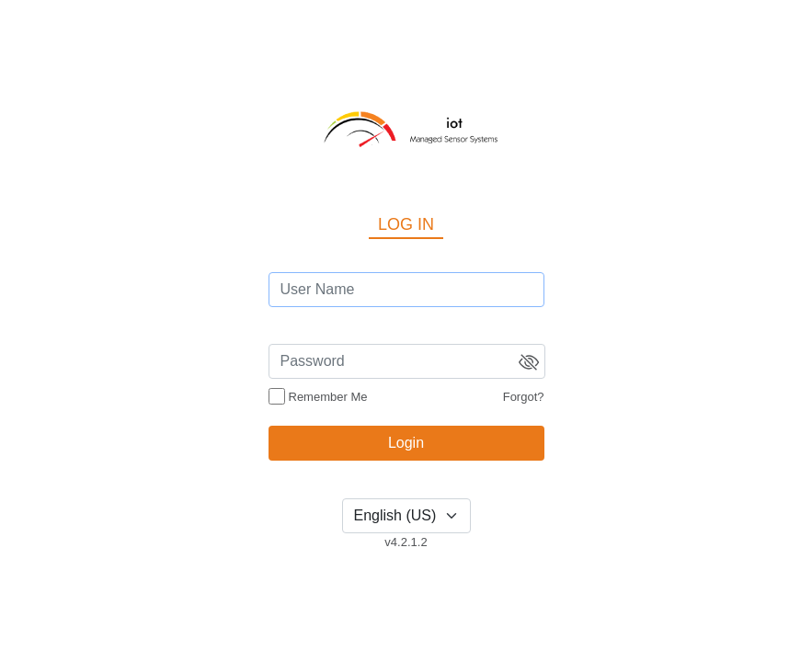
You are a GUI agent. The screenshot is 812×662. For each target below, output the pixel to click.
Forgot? (524, 397)
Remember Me (328, 397)
